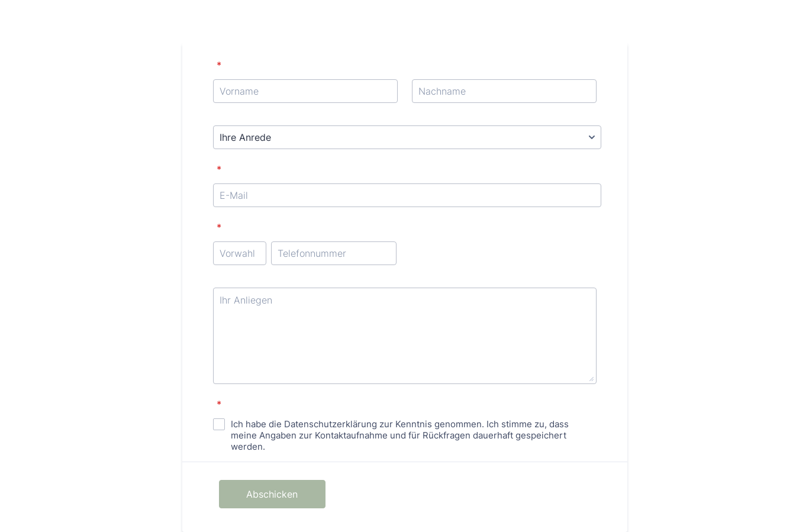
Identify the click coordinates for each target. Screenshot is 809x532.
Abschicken (272, 494)
